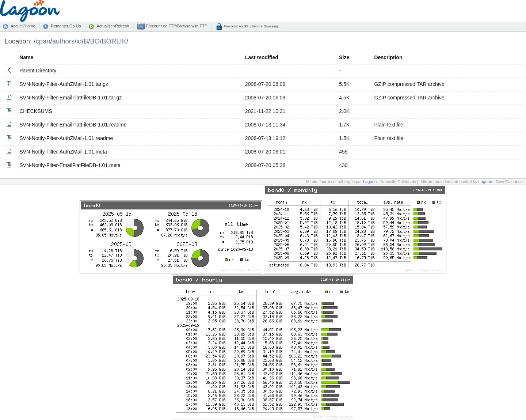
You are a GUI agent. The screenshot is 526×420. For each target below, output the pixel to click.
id (79, 41)
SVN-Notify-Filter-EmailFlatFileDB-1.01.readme (73, 125)
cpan (43, 41)
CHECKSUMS (36, 111)
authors (64, 41)
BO (95, 41)
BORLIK (114, 41)
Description (388, 57)
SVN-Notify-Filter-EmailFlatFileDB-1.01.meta (70, 165)
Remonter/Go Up (66, 26)
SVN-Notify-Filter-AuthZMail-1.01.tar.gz (64, 84)
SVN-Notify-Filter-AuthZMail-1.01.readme (66, 138)
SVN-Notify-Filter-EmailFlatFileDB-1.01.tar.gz (70, 98)
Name (26, 57)
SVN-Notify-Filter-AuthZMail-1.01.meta (63, 152)
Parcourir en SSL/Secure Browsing (250, 26)
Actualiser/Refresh (113, 26)
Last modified (262, 57)
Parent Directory (38, 71)
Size (344, 57)
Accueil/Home (23, 26)
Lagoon (370, 182)
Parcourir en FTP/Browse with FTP (176, 26)
